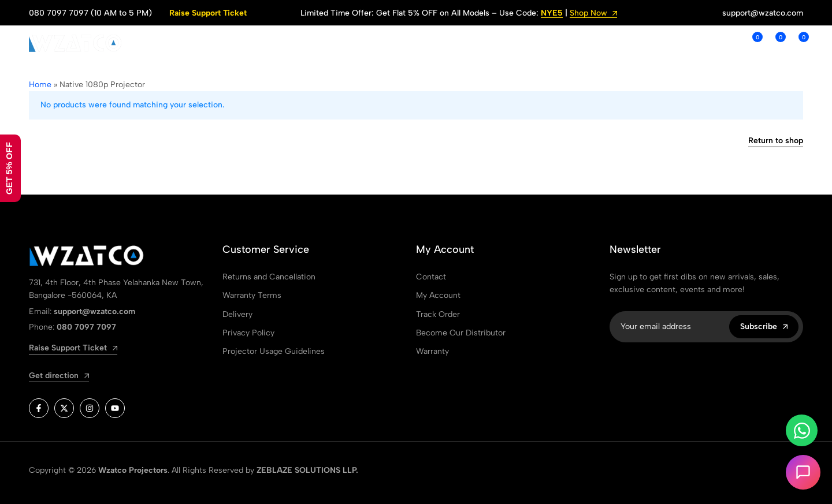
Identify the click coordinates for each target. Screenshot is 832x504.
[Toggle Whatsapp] (802, 430)
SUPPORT (391, 43)
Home (40, 85)
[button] (751, 43)
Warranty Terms (252, 295)
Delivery (237, 314)
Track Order (438, 314)
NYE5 (552, 14)
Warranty (432, 351)
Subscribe (764, 326)
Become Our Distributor (461, 333)
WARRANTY (563, 43)
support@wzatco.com (763, 13)
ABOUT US (320, 43)
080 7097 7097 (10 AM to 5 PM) (90, 13)
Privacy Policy (248, 333)
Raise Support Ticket (208, 13)
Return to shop (776, 141)
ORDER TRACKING (480, 43)
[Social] (39, 408)
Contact (431, 277)
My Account (438, 295)
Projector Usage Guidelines (274, 351)
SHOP (267, 43)
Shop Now (593, 14)
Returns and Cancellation (269, 277)
